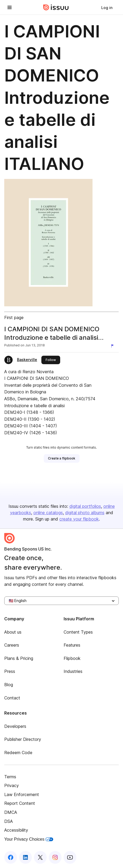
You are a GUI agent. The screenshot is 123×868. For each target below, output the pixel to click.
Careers (12, 645)
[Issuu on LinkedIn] (25, 857)
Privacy (12, 785)
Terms (10, 777)
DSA (8, 821)
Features (72, 645)
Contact (12, 698)
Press (10, 671)
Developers (15, 726)
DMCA (11, 812)
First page (14, 317)
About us (13, 632)
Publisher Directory (23, 739)
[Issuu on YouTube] (70, 857)
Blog (9, 685)
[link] (107, 7)
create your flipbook (79, 519)
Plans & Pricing (19, 658)
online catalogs (48, 513)
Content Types (78, 632)
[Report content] (113, 346)
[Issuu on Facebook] (11, 857)
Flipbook (72, 658)
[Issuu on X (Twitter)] (40, 857)
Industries (73, 671)
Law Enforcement (22, 794)
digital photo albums (85, 513)
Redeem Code (18, 753)
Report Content (20, 803)
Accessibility (16, 830)
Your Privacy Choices (29, 839)
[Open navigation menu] (10, 7)
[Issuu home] (56, 7)
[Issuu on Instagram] (55, 857)
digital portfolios (85, 506)
